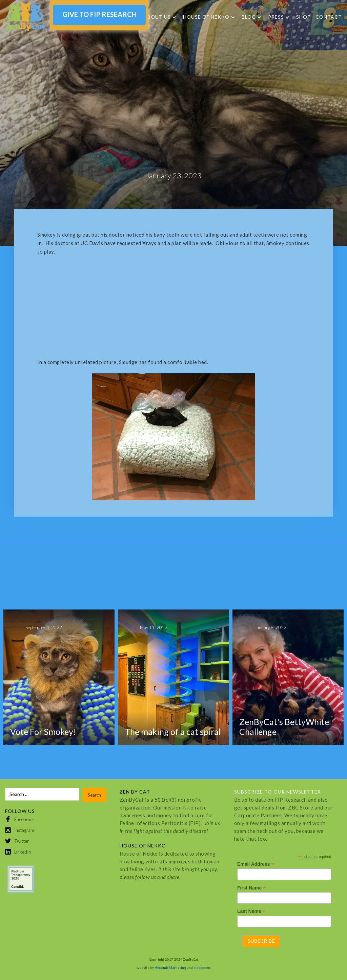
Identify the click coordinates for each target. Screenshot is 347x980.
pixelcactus (202, 967)
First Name (251, 888)
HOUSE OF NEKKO (206, 17)
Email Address (256, 864)
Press (276, 17)
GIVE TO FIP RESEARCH (99, 14)
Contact (329, 17)
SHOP (303, 17)
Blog (249, 17)
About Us (157, 17)
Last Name (251, 911)
